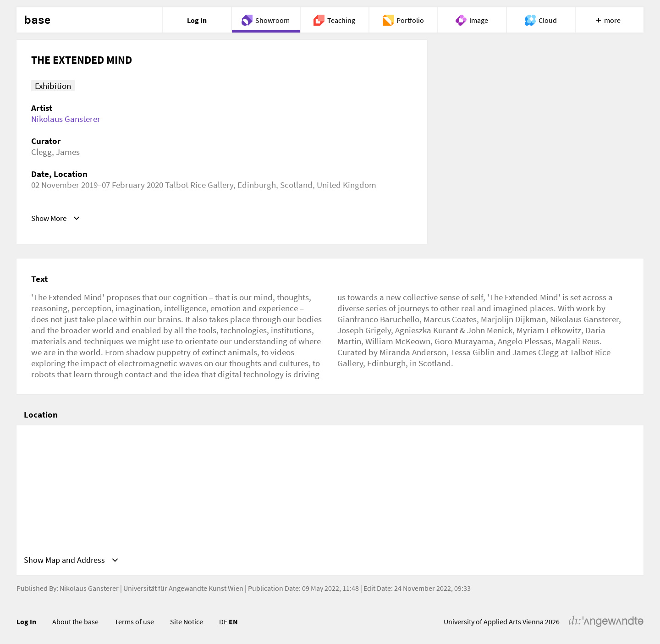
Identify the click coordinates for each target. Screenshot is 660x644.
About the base (75, 623)
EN (233, 623)
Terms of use (134, 623)
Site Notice (187, 623)
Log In (26, 623)
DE (223, 623)
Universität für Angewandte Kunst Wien (183, 590)
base (37, 20)
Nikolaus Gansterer (66, 119)
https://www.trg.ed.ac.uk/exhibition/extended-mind (126, 218)
